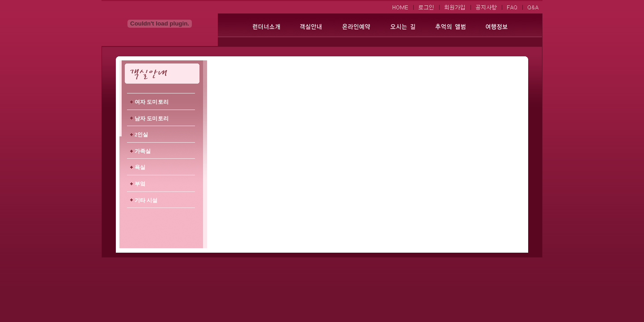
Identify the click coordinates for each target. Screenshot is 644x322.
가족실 (143, 151)
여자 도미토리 (152, 102)
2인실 (141, 135)
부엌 (140, 184)
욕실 (140, 167)
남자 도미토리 (152, 119)
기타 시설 (146, 200)
